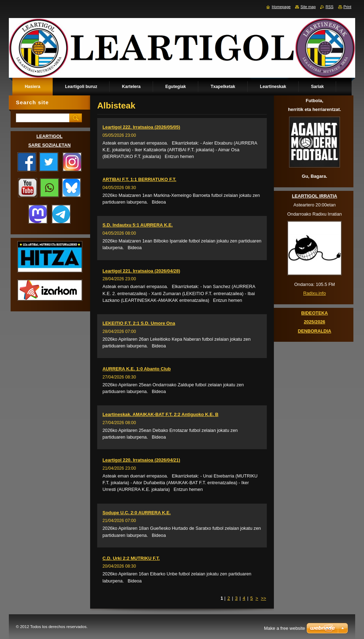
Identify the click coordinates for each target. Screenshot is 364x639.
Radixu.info (315, 293)
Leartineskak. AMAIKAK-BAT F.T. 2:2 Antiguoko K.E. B (160, 414)
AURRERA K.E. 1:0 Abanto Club (137, 369)
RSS (329, 7)
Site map (308, 7)
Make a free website (284, 628)
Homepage (281, 7)
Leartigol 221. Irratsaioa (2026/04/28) (141, 271)
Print (347, 7)
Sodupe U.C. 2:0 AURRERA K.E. (137, 513)
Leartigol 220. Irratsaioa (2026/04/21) (141, 460)
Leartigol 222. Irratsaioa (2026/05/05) (141, 127)
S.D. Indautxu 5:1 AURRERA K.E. (138, 225)
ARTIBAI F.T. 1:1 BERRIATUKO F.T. (139, 179)
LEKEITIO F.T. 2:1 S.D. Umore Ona (139, 323)
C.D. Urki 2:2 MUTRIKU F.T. (131, 558)
